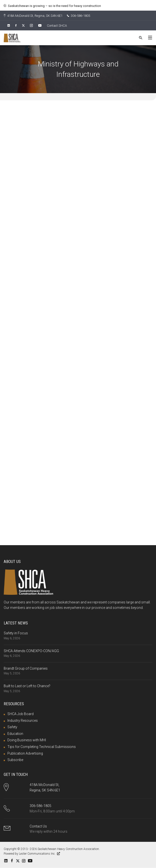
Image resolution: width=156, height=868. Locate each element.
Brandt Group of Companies (26, 668)
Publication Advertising (25, 753)
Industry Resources (23, 721)
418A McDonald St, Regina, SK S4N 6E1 (33, 16)
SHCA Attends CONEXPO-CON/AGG (31, 651)
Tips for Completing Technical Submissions (42, 747)
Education (15, 734)
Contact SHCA (57, 26)
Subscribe (15, 760)
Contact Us (38, 826)
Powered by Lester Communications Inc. (32, 854)
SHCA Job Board (20, 714)
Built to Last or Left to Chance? (27, 686)
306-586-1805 (78, 16)
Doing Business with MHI (27, 740)
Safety (12, 727)
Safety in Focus (16, 633)
